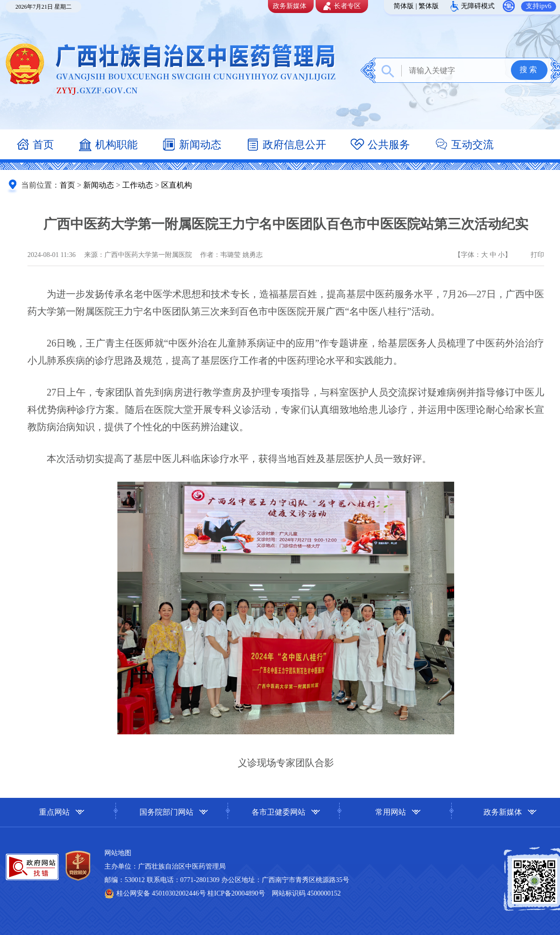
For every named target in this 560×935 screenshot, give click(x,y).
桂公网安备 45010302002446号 (162, 893)
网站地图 (118, 853)
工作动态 (138, 185)
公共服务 (380, 146)
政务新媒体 (290, 6)
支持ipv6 (539, 6)
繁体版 (429, 6)
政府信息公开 (286, 146)
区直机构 (177, 185)
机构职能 (108, 146)
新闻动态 (191, 146)
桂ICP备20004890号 (236, 893)
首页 (35, 146)
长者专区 (341, 6)
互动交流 (464, 146)
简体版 (404, 6)
